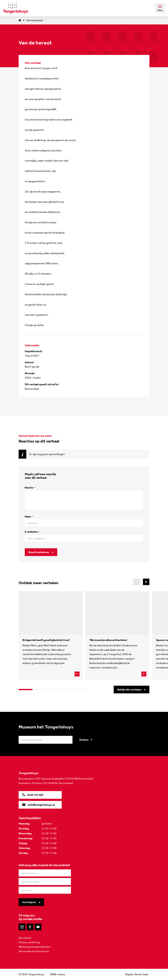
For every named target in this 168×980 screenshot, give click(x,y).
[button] (146, 582)
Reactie (30, 488)
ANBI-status (58, 974)
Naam (29, 517)
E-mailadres (32, 532)
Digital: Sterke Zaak (137, 974)
